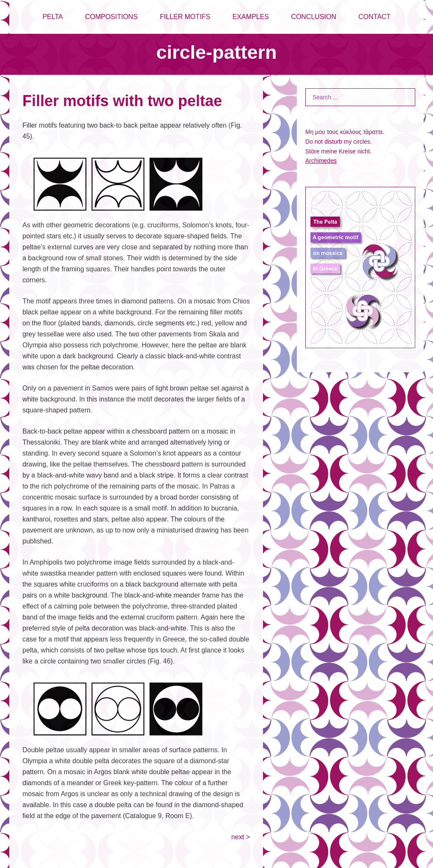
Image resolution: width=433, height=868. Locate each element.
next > (241, 837)
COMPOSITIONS (111, 17)
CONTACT (374, 17)
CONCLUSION (314, 17)
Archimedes (321, 161)
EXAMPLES (251, 17)
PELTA (52, 17)
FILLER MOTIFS (185, 17)
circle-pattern (216, 52)
